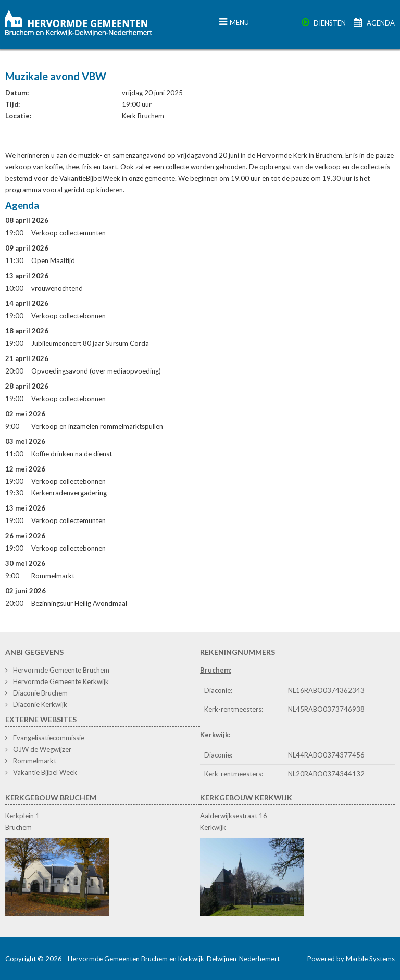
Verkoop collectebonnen (68, 316)
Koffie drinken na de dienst (72, 454)
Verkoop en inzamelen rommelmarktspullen (97, 426)
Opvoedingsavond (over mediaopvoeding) (96, 371)
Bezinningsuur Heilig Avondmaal (79, 603)
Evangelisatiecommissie (49, 738)
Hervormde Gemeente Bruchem (61, 670)
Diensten (324, 23)
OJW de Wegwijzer (42, 749)
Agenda (374, 23)
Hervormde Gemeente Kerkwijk (61, 681)
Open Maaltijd (53, 260)
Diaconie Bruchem (40, 693)
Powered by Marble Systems (351, 959)
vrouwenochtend (57, 288)
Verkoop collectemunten (68, 233)
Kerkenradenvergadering (69, 493)
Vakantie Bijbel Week (45, 772)
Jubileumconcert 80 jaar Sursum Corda (90, 343)
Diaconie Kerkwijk (40, 704)
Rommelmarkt (53, 576)
